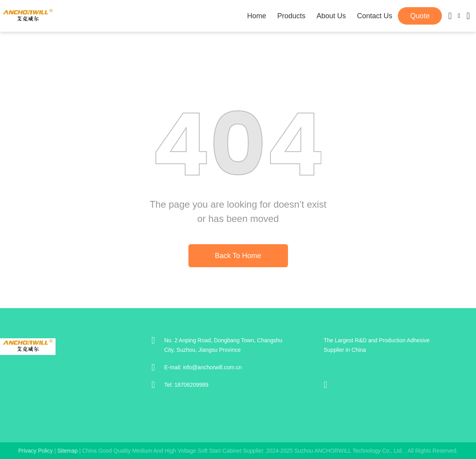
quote (420, 16)
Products (291, 16)
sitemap (67, 451)
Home (257, 16)
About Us (331, 16)
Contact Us (375, 16)
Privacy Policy (36, 451)
